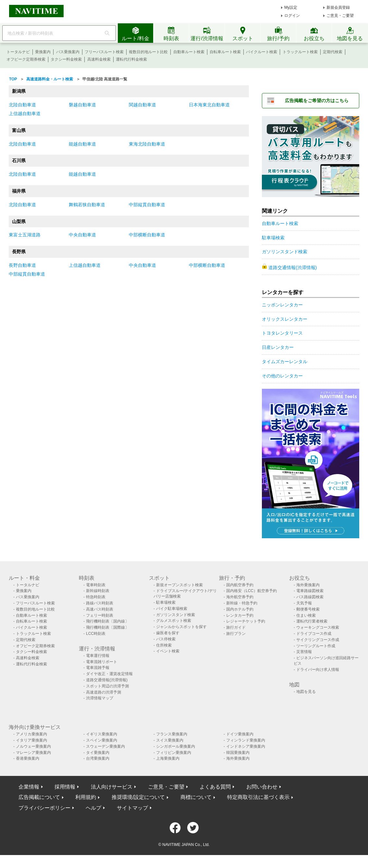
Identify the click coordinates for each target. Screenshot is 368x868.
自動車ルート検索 (189, 52)
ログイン (292, 16)
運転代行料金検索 (131, 59)
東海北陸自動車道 (147, 144)
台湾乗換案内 (98, 758)
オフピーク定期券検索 (26, 59)
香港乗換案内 (28, 758)
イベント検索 (168, 651)
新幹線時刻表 (98, 591)
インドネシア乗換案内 (246, 746)
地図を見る (306, 692)
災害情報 (304, 652)
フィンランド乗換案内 (246, 740)
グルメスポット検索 (174, 621)
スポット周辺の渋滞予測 (107, 686)
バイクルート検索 (262, 52)
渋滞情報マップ (100, 698)
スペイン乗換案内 (102, 740)
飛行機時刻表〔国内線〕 (107, 621)
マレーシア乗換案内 (33, 753)
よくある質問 (215, 787)
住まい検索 (306, 615)
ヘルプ (93, 808)
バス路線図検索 (310, 597)
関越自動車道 (142, 105)
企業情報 (29, 787)
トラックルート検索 (300, 52)
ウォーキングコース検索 (318, 627)
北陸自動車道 (22, 105)
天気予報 (304, 603)
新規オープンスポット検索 (179, 585)
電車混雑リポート (102, 662)
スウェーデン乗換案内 (105, 746)
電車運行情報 (98, 656)
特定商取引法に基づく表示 (258, 797)
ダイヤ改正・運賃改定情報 (109, 674)
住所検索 (164, 645)
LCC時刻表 (96, 634)
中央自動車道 (82, 235)
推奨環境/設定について (138, 797)
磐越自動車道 (82, 105)
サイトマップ (132, 808)
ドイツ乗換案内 (240, 734)
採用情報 (65, 787)
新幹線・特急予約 (242, 603)
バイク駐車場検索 (172, 609)
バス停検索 (166, 639)
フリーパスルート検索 (104, 52)
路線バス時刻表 (100, 603)
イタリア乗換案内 (31, 740)
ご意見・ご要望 (340, 16)
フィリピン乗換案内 (174, 753)
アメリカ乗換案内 (31, 734)
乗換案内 (43, 52)
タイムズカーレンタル (285, 362)
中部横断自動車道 (147, 235)
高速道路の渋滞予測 (104, 692)
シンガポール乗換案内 (176, 746)
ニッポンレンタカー (282, 305)
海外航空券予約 (240, 597)
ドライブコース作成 (314, 634)
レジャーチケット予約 (246, 621)
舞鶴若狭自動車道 (87, 205)
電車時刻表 (96, 585)
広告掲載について (39, 797)
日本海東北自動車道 (209, 105)
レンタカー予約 (240, 615)
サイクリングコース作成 (318, 640)
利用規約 (86, 797)
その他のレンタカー (282, 376)
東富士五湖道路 (25, 235)
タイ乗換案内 (98, 753)
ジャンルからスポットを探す (181, 627)
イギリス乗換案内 (102, 734)
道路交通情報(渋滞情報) (293, 268)
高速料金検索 (99, 59)
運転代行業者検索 (312, 621)
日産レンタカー (278, 347)
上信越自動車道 (25, 113)
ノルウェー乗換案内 (33, 746)
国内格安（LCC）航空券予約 (251, 591)
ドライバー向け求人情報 (318, 670)
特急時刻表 (96, 597)
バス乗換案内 (68, 52)
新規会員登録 (338, 7)
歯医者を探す (168, 633)
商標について (196, 797)
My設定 (291, 7)
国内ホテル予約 (240, 609)
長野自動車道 (22, 265)
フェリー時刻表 (100, 615)
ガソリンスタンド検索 (285, 252)
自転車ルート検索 (225, 52)
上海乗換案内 (168, 758)
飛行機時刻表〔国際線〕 (107, 627)
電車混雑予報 (98, 668)
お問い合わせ (262, 787)
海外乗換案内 (308, 585)
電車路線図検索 (310, 591)
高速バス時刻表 (100, 609)
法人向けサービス (112, 787)
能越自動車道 (82, 144)
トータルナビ (18, 52)
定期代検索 (333, 52)
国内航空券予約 (240, 585)
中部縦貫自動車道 (147, 205)
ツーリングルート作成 (316, 646)
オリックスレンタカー (285, 319)
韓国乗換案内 (238, 753)
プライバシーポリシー (44, 808)
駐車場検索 (273, 238)
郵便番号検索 (308, 609)
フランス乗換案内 (172, 734)
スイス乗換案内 (170, 740)
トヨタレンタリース (282, 333)
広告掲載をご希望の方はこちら (317, 101)
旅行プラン (236, 634)
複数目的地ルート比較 (148, 52)
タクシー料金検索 (66, 59)
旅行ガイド (236, 627)
